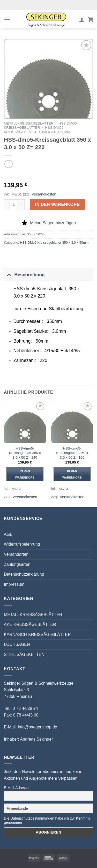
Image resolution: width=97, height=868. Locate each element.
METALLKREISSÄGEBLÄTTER (29, 123)
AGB (8, 534)
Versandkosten (44, 194)
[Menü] (7, 19)
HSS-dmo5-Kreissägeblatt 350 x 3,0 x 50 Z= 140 (25, 453)
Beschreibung (24, 275)
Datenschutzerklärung (24, 574)
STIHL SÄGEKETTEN (24, 654)
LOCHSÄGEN (17, 644)
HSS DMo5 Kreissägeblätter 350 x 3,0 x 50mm (37, 130)
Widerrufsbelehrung (22, 544)
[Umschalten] (9, 275)
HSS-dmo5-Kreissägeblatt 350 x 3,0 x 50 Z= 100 (72, 453)
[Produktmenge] (14, 205)
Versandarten (16, 554)
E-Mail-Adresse (16, 788)
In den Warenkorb (58, 204)
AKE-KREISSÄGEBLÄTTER (30, 624)
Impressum (14, 584)
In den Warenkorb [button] (25, 474)
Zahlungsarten (17, 564)
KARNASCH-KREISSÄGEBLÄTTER (37, 635)
